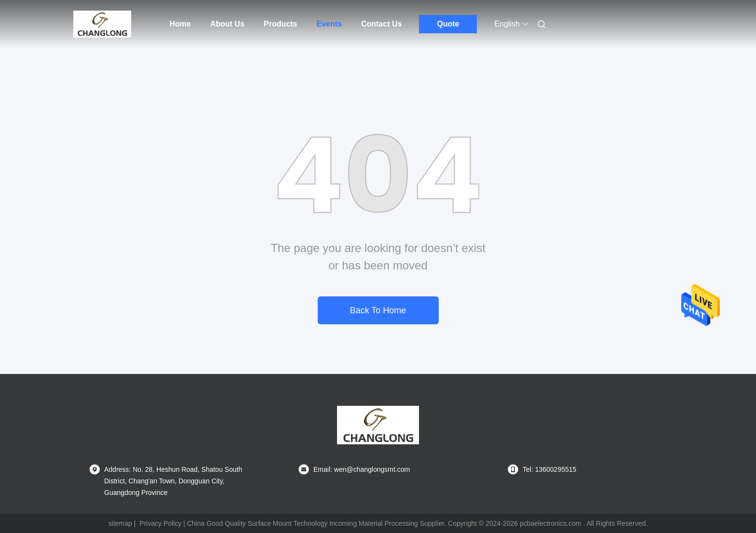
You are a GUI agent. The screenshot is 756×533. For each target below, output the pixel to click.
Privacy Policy (160, 523)
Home (180, 24)
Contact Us (381, 24)
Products (280, 24)
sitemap (120, 523)
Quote (448, 24)
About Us (227, 24)
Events (329, 24)
